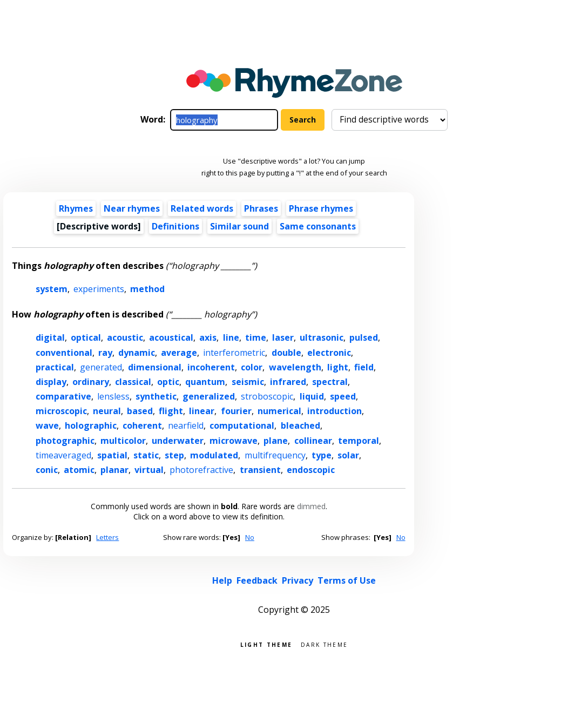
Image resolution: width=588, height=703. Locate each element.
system (52, 289)
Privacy (298, 580)
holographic (91, 425)
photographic (65, 441)
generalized (209, 396)
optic (168, 382)
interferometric (234, 353)
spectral (330, 382)
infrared (288, 382)
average (179, 353)
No (250, 537)
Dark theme (324, 644)
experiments (99, 289)
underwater (178, 441)
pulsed (364, 337)
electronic (329, 353)
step (174, 455)
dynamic (137, 353)
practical (55, 367)
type (322, 455)
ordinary (91, 382)
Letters (107, 537)
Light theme (266, 644)
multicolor (123, 441)
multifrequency (275, 455)
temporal (359, 441)
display (51, 382)
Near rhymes (132, 208)
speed (343, 396)
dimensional (155, 367)
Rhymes (76, 208)
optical (86, 337)
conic (47, 470)
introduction (334, 411)
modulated (214, 455)
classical (133, 382)
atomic (79, 470)
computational (242, 425)
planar (114, 470)
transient (260, 470)
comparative (63, 396)
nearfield (186, 425)
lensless (113, 396)
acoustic (125, 337)
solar (348, 455)
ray (105, 353)
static (146, 455)
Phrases (261, 208)
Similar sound (239, 226)
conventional (64, 353)
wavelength (295, 367)
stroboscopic (267, 396)
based (140, 411)
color (252, 367)
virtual (149, 470)
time (256, 337)
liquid (312, 396)
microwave (234, 441)
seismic (248, 382)
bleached (300, 425)
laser (283, 337)
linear (202, 411)
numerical (279, 411)
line (231, 337)
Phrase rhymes (321, 208)
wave (47, 425)
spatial (112, 455)
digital (50, 337)
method (147, 289)
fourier (236, 411)
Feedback (257, 580)
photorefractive (201, 470)
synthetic (156, 396)
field (364, 367)
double (286, 353)
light (338, 367)
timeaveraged (63, 455)
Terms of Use (347, 580)
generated (101, 367)
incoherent (211, 367)
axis (208, 337)
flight (171, 411)
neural (107, 411)
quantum (205, 382)
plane (276, 441)
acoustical (171, 337)
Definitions (175, 226)
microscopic (61, 411)
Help (222, 580)
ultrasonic (322, 337)
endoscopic (311, 470)
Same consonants (318, 226)
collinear (313, 441)
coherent (142, 425)
